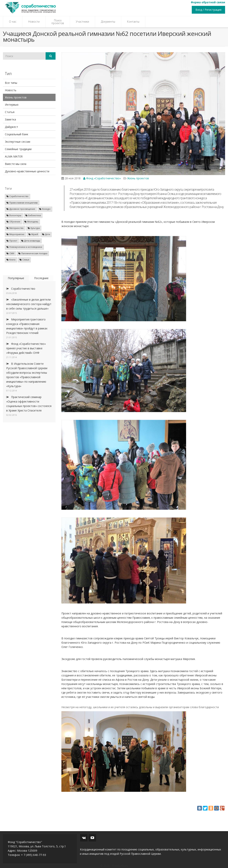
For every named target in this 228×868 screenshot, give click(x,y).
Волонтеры (14, 215)
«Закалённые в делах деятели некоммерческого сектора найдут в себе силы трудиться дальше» (29, 304)
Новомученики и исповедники (24, 247)
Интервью (12, 105)
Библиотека (33, 215)
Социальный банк (17, 134)
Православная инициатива (22, 203)
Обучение (13, 222)
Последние (41, 278)
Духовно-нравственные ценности (27, 171)
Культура (34, 228)
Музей (33, 234)
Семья (24, 260)
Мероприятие (15, 234)
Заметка (10, 119)
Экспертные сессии (18, 142)
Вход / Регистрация (208, 10)
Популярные (16, 278)
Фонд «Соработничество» (102, 178)
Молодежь (31, 222)
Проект (12, 241)
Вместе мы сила (16, 164)
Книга (11, 260)
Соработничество (17, 196)
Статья (10, 112)
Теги (8, 188)
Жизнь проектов (16, 97)
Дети (46, 234)
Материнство (15, 228)
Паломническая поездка (33, 253)
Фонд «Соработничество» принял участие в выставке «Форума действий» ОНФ (26, 348)
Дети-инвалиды (31, 241)
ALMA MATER (14, 156)
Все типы (11, 83)
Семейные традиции (18, 149)
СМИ (10, 253)
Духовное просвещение (21, 209)
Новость (11, 90)
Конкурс (45, 209)
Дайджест (11, 127)
